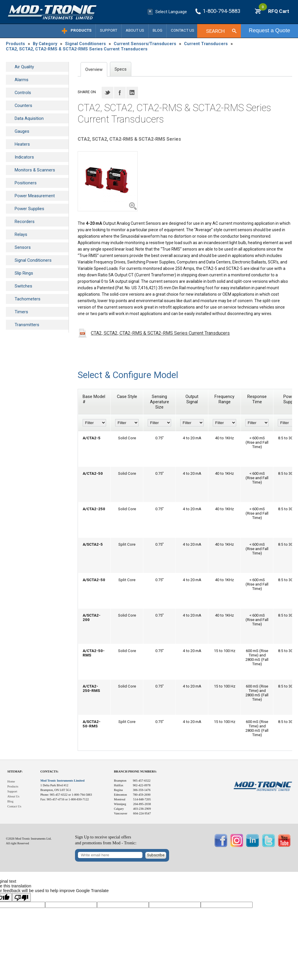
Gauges (22, 131)
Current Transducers (206, 44)
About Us (135, 30)
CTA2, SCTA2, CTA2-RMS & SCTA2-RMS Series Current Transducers (77, 49)
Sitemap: (15, 771)
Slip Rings (24, 273)
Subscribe (156, 855)
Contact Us (183, 30)
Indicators (24, 157)
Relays (21, 234)
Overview (94, 69)
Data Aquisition (29, 118)
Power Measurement (35, 196)
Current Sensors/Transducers (145, 44)
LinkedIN (132, 93)
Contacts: (50, 771)
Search (215, 31)
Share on (87, 92)
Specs (121, 69)
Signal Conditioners (85, 44)
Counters (23, 106)
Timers (21, 312)
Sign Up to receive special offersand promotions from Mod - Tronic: (106, 840)
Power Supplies (29, 209)
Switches (23, 286)
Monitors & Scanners (35, 170)
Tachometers (28, 299)
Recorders (25, 222)
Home (11, 781)
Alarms (22, 80)
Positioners (26, 183)
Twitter (108, 93)
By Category (45, 44)
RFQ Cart (274, 11)
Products (81, 30)
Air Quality (24, 67)
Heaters (22, 144)
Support (109, 30)
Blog (157, 30)
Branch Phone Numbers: (135, 771)
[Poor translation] (21, 897)
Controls (23, 93)
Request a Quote (269, 30)
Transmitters (27, 325)
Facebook (120, 93)
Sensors (23, 247)
